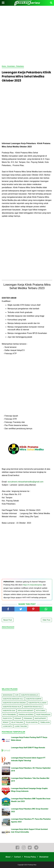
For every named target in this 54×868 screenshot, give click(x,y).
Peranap (18, 718)
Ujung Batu (7, 726)
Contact (17, 857)
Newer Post (8, 620)
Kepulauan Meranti (26, 711)
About (8, 857)
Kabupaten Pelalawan (37, 703)
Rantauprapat (40, 718)
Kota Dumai (41, 711)
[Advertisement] (27, 36)
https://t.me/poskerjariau (33, 585)
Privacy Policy (30, 857)
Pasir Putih (7, 718)
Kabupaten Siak (9, 711)
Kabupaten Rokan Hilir (12, 707)
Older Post (46, 620)
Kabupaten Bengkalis (30, 695)
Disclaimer (44, 857)
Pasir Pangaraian (43, 715)
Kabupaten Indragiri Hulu (13, 699)
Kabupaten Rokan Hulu (33, 707)
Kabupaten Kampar (34, 699)
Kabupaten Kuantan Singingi (14, 703)
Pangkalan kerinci (26, 715)
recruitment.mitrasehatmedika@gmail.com (26, 482)
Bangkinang (8, 695)
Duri (17, 695)
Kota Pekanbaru (9, 715)
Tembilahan (45, 722)
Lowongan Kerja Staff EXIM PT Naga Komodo (28, 748)
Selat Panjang (17, 722)
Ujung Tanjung (21, 726)
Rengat (6, 722)
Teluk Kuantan (32, 722)
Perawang (28, 718)
